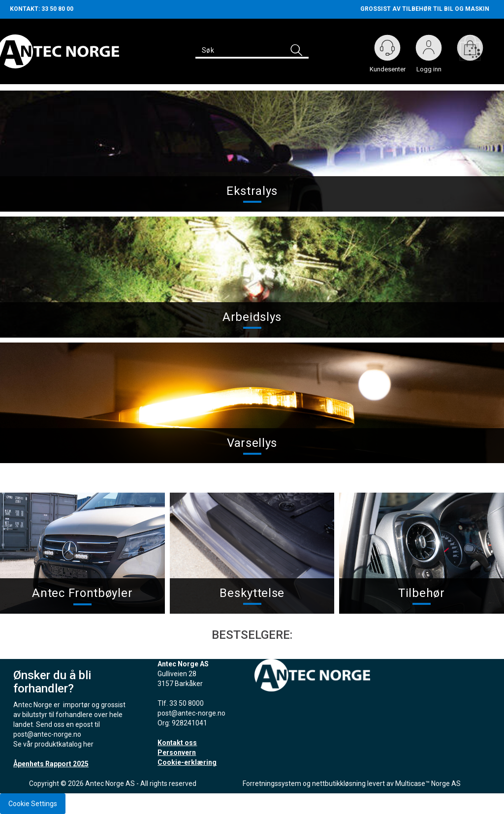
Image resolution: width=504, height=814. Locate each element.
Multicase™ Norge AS (428, 783)
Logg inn (429, 50)
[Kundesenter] (387, 48)
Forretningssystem (272, 783)
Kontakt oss (177, 743)
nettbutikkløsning (339, 783)
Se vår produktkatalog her (53, 744)
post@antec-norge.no (47, 734)
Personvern (177, 752)
